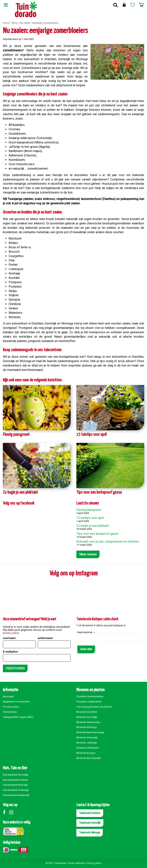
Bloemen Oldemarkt (88, 748)
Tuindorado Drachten (90, 813)
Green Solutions (77, 863)
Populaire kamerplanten (90, 696)
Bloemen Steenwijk (87, 737)
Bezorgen (8, 696)
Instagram (12, 812)
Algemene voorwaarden (16, 701)
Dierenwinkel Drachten (16, 780)
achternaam (45, 638)
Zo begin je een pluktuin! (20, 492)
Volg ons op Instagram (74, 574)
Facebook (6, 812)
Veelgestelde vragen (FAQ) (18, 717)
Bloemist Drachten (87, 712)
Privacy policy (11, 707)
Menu (6, 5)
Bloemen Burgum (86, 753)
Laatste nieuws (88, 503)
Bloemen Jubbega (87, 743)
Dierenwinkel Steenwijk (16, 790)
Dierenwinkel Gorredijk (16, 775)
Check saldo (86, 649)
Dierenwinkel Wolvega (15, 785)
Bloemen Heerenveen (88, 722)
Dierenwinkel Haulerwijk (16, 795)
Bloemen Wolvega (87, 727)
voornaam (9, 638)
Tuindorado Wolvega (90, 833)
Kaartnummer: (86, 632)
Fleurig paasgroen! (16, 435)
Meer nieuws (88, 554)
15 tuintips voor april (91, 435)
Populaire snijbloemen (89, 701)
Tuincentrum (10, 712)
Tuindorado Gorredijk (90, 823)
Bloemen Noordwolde (89, 758)
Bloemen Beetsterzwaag (90, 732)
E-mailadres (10, 652)
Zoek (115, 5)
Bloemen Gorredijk (87, 717)
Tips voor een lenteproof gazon (99, 492)
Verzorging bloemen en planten (94, 707)
